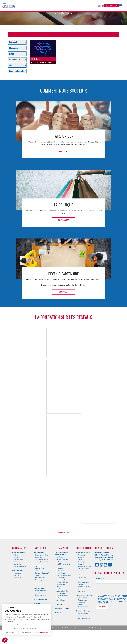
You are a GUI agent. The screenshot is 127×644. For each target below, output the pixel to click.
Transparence (82, 600)
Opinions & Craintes (62, 608)
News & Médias (18, 570)
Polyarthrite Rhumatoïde (61, 572)
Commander (64, 220)
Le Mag (17, 575)
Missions (17, 557)
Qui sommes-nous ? (19, 553)
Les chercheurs (39, 588)
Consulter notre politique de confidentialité (18, 625)
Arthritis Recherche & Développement (42, 561)
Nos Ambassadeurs (84, 618)
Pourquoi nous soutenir (84, 595)
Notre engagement (40, 599)
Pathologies (59, 568)
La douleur (58, 604)
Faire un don (64, 151)
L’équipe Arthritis (20, 566)
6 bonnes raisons (83, 598)
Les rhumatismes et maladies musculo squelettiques (62, 555)
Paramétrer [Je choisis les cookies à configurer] (27, 632)
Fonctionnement (39, 553)
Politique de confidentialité (82, 628)
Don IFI (80, 560)
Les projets (37, 566)
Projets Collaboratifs (42, 573)
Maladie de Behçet (63, 596)
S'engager (63, 292)
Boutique (81, 557)
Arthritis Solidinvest (84, 566)
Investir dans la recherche (83, 579)
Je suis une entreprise (83, 575)
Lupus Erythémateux (61, 588)
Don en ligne (82, 555)
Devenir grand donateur (82, 563)
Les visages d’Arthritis (18, 563)
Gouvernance (19, 560)
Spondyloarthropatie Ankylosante (63, 577)
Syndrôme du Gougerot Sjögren (63, 581)
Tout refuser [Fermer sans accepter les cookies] (10, 632)
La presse (17, 578)
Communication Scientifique (41, 579)
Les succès (37, 584)
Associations (59, 613)
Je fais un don (112, 6)
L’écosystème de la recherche (42, 556)
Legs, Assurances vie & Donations (84, 570)
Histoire (17, 555)
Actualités (18, 573)
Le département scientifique (41, 592)
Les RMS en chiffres (63, 564)
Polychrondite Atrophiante (61, 599)
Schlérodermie (61, 584)
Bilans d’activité (83, 607)
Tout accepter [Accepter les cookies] (43, 632)
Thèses (38, 575)
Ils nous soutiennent (83, 611)
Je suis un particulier (83, 553)
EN (101, 6)
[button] (5, 640)
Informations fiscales (82, 604)
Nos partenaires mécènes (83, 615)
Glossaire (37, 603)
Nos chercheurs (41, 595)
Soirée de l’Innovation (82, 590)
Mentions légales (98, 628)
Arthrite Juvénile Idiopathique (62, 592)
